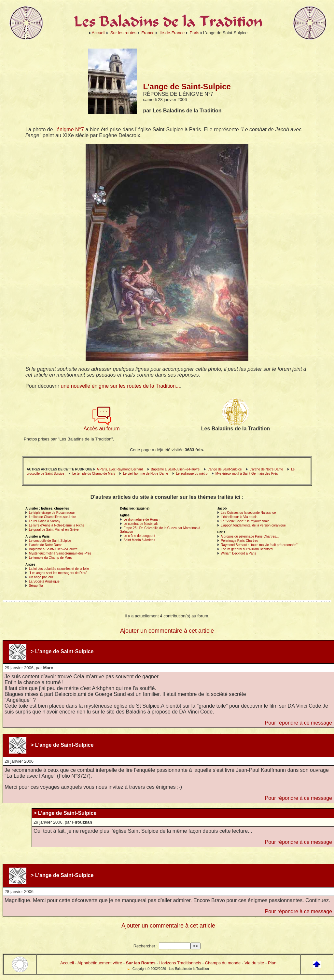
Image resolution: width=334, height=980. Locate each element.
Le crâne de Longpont (139, 536)
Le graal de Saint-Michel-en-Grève (54, 530)
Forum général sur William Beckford (247, 549)
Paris (195, 33)
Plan (272, 963)
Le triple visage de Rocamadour (52, 513)
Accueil (99, 33)
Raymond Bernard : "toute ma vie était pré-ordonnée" (259, 545)
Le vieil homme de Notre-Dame (146, 474)
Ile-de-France (172, 33)
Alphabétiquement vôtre (100, 963)
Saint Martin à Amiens (139, 540)
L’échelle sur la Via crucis (239, 517)
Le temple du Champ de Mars (94, 474)
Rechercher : (146, 946)
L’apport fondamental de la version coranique (253, 525)
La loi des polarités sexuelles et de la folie (59, 569)
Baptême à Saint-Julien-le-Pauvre (175, 469)
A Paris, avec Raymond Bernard (120, 469)
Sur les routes (123, 33)
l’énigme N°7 (69, 130)
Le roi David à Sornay (45, 521)
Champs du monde (223, 963)
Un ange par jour (41, 577)
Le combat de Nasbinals (141, 524)
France (148, 33)
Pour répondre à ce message (299, 723)
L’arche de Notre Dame (266, 469)
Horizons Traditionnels (180, 963)
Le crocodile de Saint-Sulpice (50, 541)
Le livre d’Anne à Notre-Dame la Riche (57, 525)
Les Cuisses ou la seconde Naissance (248, 513)
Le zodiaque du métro (192, 474)
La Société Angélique (44, 581)
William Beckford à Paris (238, 553)
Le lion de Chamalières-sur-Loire (53, 517)
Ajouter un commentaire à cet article (167, 631)
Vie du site (254, 963)
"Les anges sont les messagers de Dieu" (58, 573)
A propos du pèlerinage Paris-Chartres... (250, 536)
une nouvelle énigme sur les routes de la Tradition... (120, 386)
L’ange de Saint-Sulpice (224, 469)
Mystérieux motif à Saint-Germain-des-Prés (247, 474)
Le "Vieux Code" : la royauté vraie (245, 521)
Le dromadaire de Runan (141, 519)
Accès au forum (102, 426)
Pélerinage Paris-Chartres (239, 541)
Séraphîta (36, 586)
